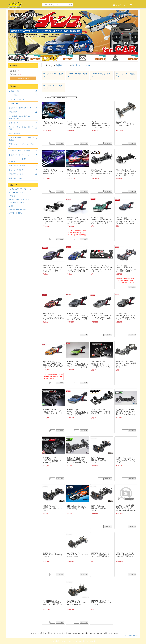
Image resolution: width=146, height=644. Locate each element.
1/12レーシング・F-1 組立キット (125, 75)
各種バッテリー (15, 123)
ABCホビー (13, 196)
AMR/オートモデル (15, 213)
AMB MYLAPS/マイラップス (19, 209)
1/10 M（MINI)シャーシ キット (101, 75)
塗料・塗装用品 (15, 133)
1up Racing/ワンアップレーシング (21, 189)
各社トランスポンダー (17, 170)
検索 (70, 5)
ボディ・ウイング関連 (17, 166)
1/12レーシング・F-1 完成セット (53, 87)
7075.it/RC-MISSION (16, 192)
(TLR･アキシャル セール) (18, 174)
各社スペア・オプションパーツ (20, 108)
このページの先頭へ (131, 635)
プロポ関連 (13, 112)
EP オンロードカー (82, 65)
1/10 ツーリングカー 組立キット (53, 75)
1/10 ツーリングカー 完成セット (78, 75)
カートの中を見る (23, 78)
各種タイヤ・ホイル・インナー (20, 155)
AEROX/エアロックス (16, 203)
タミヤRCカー (14, 95)
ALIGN (11, 206)
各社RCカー (62, 65)
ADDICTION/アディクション (19, 199)
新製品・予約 (14, 91)
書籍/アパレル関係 (16, 178)
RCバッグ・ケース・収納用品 (20, 151)
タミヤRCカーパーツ (17, 99)
